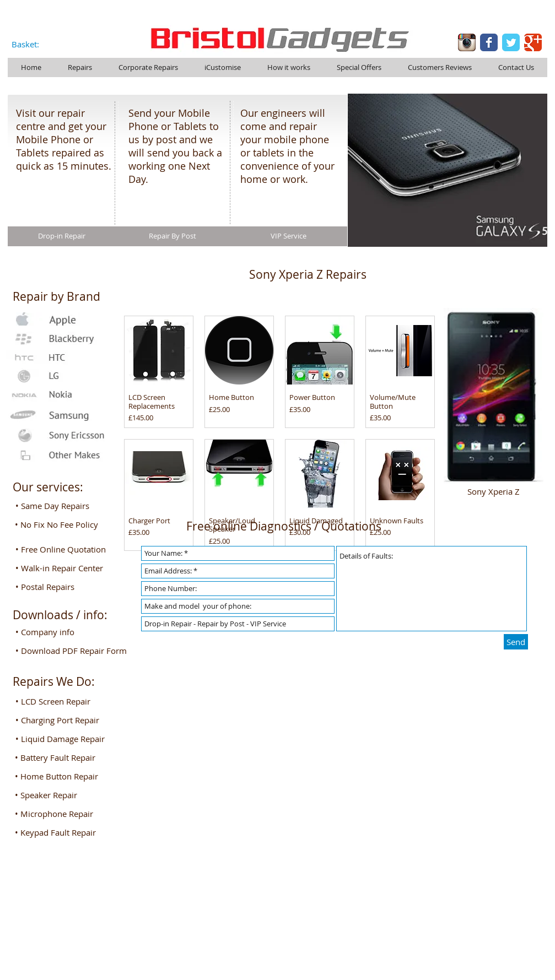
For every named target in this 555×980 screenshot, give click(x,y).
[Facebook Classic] (489, 42)
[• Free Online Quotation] (64, 549)
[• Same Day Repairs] (58, 506)
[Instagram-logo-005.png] (467, 42)
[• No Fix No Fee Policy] (58, 524)
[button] (58, 701)
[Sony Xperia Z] (494, 491)
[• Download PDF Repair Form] (74, 651)
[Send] (516, 642)
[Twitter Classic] (511, 42)
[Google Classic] (533, 42)
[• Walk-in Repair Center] (63, 568)
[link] (32, 45)
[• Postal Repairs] (58, 587)
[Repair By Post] (173, 236)
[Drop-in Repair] (62, 236)
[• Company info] (58, 632)
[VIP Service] (289, 236)
